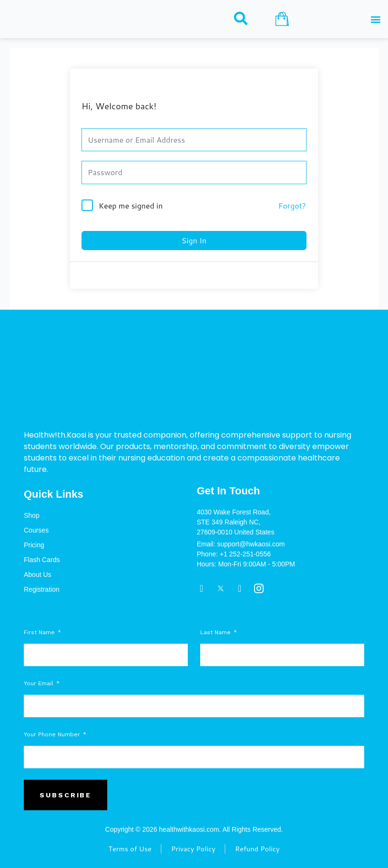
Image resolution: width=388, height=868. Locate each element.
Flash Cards (42, 560)
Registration (42, 589)
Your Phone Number (53, 734)
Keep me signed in (131, 205)
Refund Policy (258, 849)
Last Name (216, 632)
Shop (32, 515)
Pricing (34, 545)
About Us (38, 575)
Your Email (40, 683)
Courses (36, 530)
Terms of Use (129, 849)
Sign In (194, 240)
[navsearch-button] (241, 19)
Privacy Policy (193, 849)
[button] (375, 19)
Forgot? (292, 205)
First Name (40, 632)
